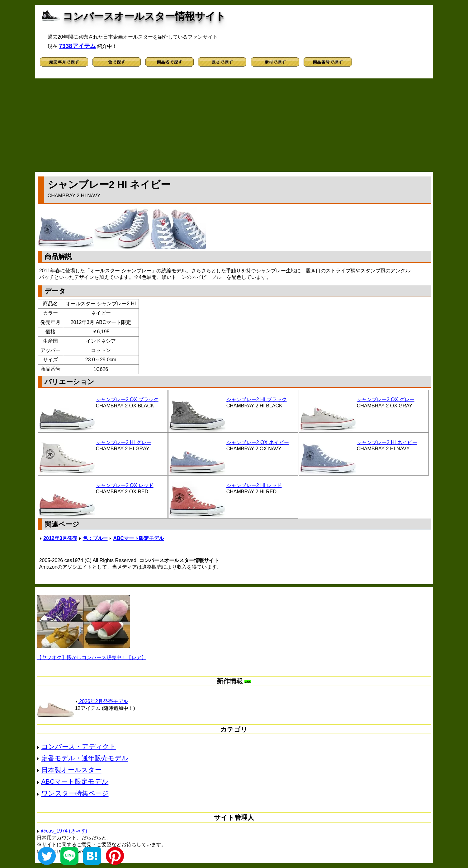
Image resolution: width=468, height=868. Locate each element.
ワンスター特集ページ (75, 793)
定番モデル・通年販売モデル (85, 758)
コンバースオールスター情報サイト (144, 16)
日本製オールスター (71, 770)
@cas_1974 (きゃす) (64, 831)
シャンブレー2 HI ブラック (257, 399)
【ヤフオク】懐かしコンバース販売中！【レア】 (92, 657)
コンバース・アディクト (79, 746)
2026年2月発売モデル (102, 701)
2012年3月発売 (60, 538)
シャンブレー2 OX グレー (386, 399)
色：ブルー (95, 538)
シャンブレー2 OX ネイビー (258, 442)
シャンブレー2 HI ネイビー (387, 442)
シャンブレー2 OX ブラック (127, 399)
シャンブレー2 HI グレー (124, 442)
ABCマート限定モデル (138, 538)
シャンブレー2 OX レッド (125, 485)
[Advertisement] (234, 125)
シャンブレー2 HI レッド (254, 485)
